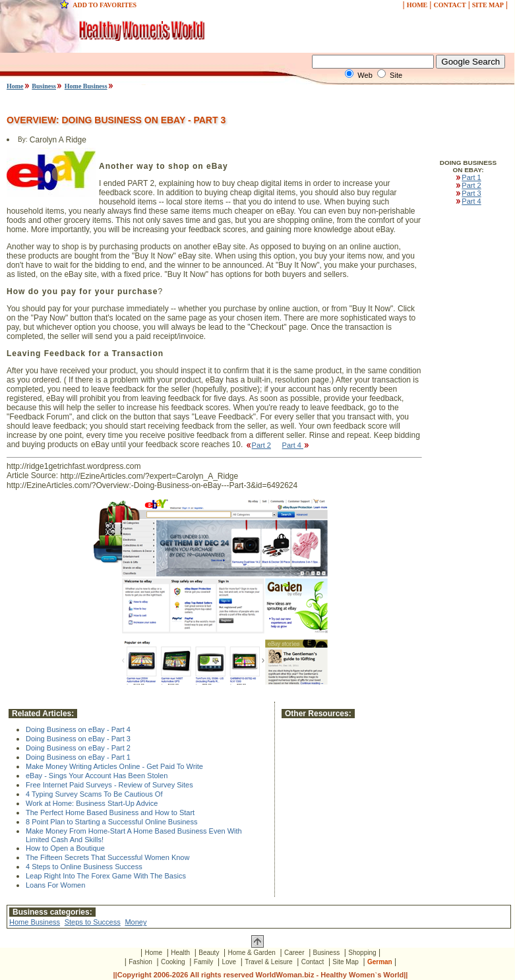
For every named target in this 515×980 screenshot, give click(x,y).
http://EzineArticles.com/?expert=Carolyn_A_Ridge (149, 476)
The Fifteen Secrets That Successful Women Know (107, 857)
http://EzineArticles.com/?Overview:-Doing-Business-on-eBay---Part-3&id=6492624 (152, 485)
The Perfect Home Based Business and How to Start (110, 812)
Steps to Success (93, 922)
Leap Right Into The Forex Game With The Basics (106, 876)
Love (229, 962)
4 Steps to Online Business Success (84, 867)
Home (15, 86)
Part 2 (258, 445)
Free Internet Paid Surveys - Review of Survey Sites (109, 785)
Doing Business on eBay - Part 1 (78, 757)
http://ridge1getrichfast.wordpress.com (74, 466)
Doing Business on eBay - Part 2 (78, 748)
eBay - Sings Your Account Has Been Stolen (97, 776)
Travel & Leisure (268, 962)
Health (180, 953)
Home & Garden (252, 953)
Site (396, 75)
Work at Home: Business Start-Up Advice (92, 803)
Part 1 (468, 177)
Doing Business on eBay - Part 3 (78, 739)
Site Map (345, 962)
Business (44, 86)
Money (136, 922)
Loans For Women (55, 885)
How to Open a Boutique (65, 848)
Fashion (140, 962)
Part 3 (468, 193)
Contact (313, 962)
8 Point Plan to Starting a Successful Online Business (111, 822)
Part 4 (296, 445)
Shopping (362, 953)
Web (365, 75)
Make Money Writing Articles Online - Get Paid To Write (114, 766)
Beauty (209, 953)
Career (294, 953)
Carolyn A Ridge (58, 140)
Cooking (173, 962)
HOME (417, 5)
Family (203, 962)
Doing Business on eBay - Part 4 (78, 729)
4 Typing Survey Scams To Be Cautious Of (94, 794)
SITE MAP (488, 5)
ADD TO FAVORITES (105, 5)
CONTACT (449, 5)
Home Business (86, 86)
